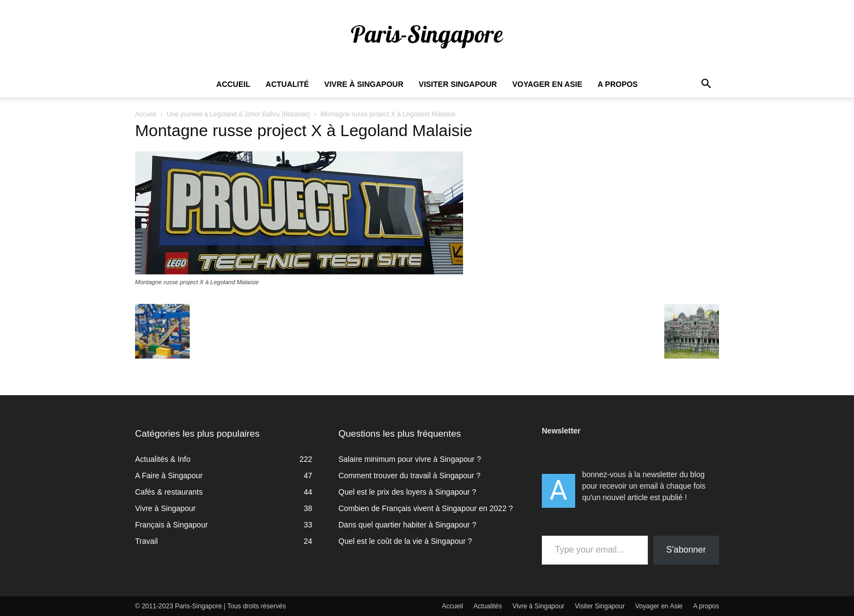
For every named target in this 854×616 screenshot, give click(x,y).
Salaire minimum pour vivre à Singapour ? (410, 459)
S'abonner (686, 550)
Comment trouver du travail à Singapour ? (410, 476)
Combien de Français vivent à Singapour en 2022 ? (426, 508)
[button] (706, 85)
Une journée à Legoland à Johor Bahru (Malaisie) (238, 114)
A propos (618, 84)
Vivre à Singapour (364, 84)
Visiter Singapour (458, 84)
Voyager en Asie (547, 84)
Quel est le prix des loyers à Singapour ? (407, 492)
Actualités (488, 606)
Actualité (287, 84)
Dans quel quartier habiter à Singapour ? (407, 525)
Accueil (233, 84)
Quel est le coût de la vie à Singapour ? (405, 541)
